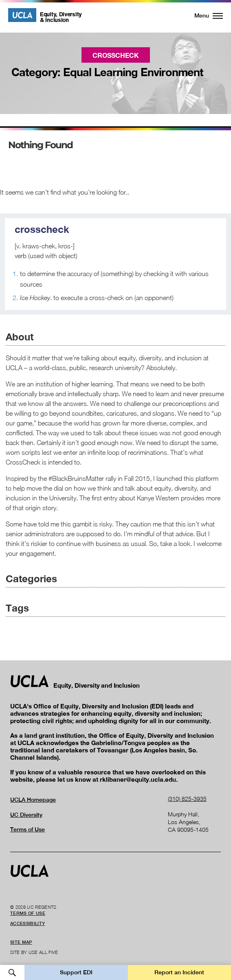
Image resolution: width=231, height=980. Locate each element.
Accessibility (27, 923)
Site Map (21, 942)
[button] (204, 15)
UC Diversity (26, 815)
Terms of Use (27, 829)
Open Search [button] (12, 972)
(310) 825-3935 (187, 799)
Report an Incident (179, 972)
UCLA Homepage (33, 800)
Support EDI (76, 972)
